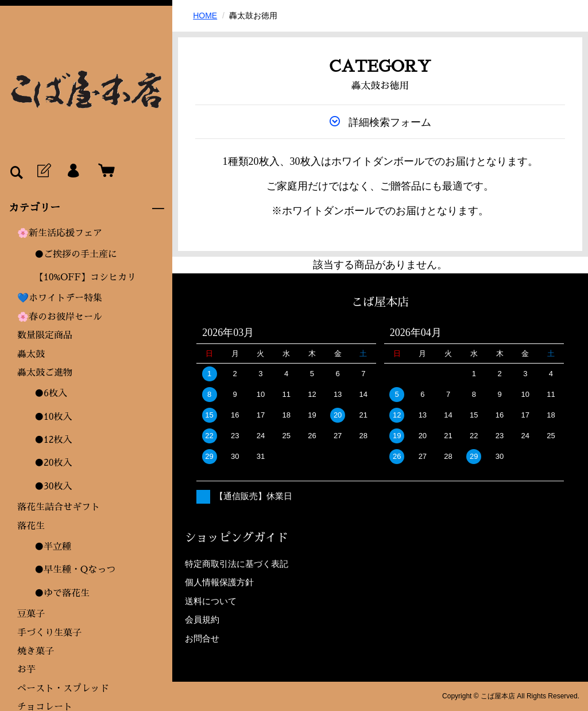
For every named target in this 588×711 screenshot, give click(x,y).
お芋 (26, 670)
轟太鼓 (31, 354)
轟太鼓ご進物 (45, 373)
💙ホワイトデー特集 (60, 298)
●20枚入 (53, 463)
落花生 (31, 526)
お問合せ (202, 638)
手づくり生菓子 (49, 633)
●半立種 (53, 547)
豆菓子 (31, 614)
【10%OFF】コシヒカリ (85, 277)
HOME (205, 16)
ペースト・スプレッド (63, 689)
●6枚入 (51, 393)
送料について (211, 601)
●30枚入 (53, 486)
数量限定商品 (45, 335)
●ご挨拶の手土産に (76, 254)
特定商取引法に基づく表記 (237, 564)
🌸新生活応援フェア (60, 233)
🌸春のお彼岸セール (60, 317)
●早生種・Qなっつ (75, 570)
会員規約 (202, 619)
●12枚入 (53, 440)
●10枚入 (53, 417)
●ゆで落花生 (62, 593)
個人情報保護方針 (219, 582)
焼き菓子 (36, 651)
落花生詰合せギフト (59, 507)
